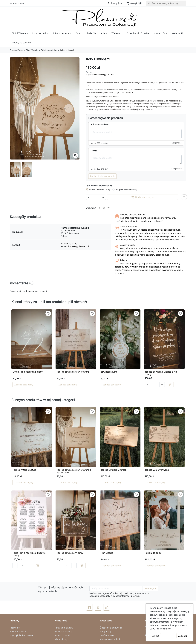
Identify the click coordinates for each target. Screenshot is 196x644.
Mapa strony (61, 639)
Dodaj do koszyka (143, 197)
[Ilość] (96, 197)
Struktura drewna (63, 632)
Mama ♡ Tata (160, 33)
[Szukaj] (166, 3)
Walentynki (177, 33)
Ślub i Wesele (19, 33)
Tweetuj (104, 208)
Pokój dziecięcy (61, 33)
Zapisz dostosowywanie (102, 176)
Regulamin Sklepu (64, 628)
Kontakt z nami (17, 3)
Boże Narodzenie (96, 33)
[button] (115, 3)
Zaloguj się (105, 632)
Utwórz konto (107, 635)
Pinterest (108, 208)
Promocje (15, 628)
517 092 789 (71, 244)
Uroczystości (39, 33)
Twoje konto (106, 621)
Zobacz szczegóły (24, 385)
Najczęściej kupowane (21, 635)
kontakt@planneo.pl (79, 246)
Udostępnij (100, 208)
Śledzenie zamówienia (111, 628)
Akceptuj (183, 636)
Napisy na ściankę (21, 43)
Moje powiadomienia (110, 639)
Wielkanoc (117, 33)
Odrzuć (155, 636)
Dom (78, 33)
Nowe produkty (18, 632)
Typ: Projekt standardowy (99, 186)
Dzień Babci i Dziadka (138, 33)
